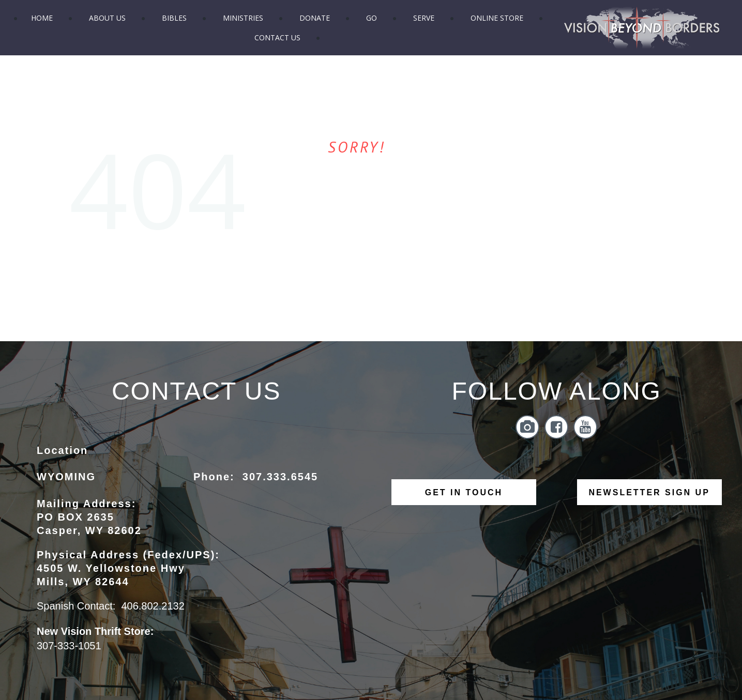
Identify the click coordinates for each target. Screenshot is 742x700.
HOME (42, 18)
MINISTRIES (243, 18)
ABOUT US (107, 18)
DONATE (315, 18)
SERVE (424, 18)
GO (372, 18)
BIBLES (174, 18)
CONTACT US (277, 37)
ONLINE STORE (497, 18)
